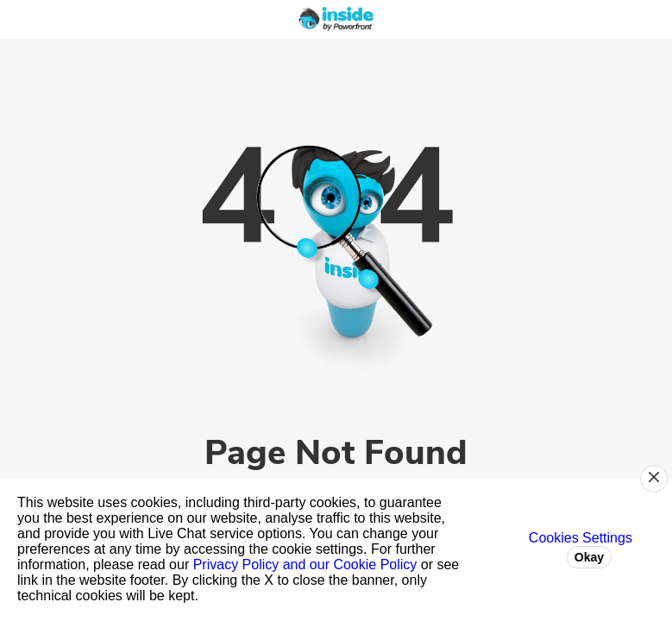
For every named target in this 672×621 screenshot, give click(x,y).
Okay (589, 557)
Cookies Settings (581, 538)
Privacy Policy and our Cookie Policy (305, 565)
